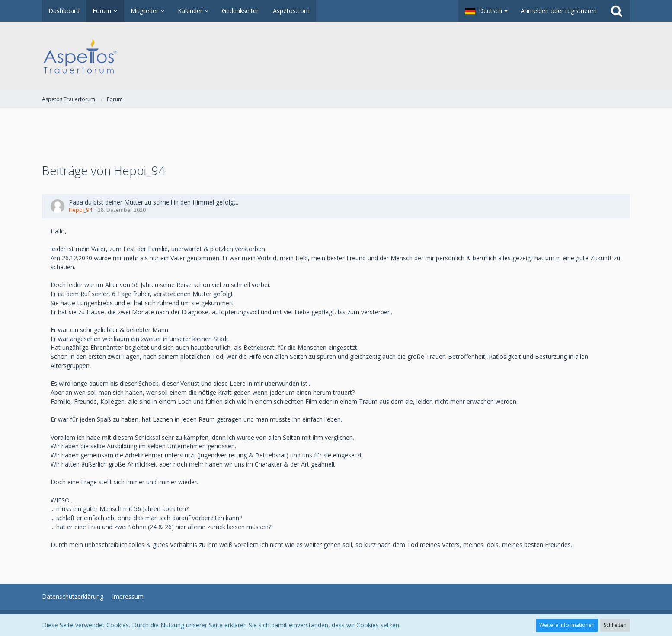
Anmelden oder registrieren (559, 11)
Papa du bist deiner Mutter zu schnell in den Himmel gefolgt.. (154, 202)
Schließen (615, 625)
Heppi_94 (80, 210)
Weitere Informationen (567, 625)
